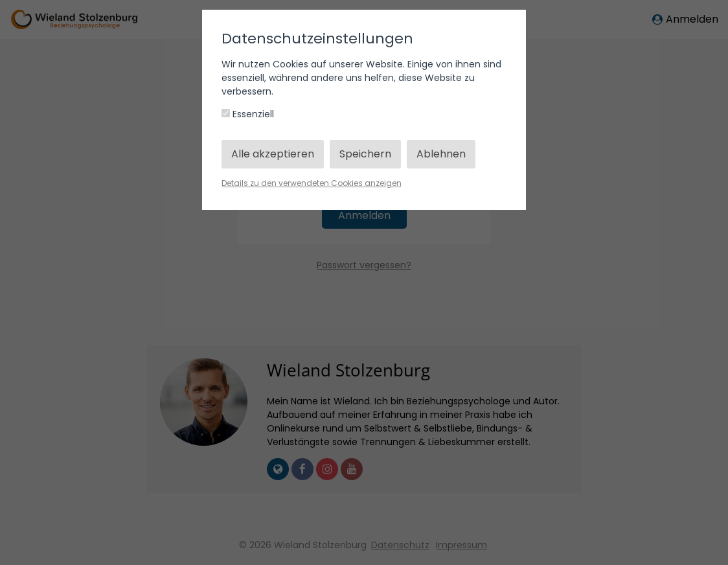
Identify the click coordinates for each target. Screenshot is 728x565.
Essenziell (248, 114)
